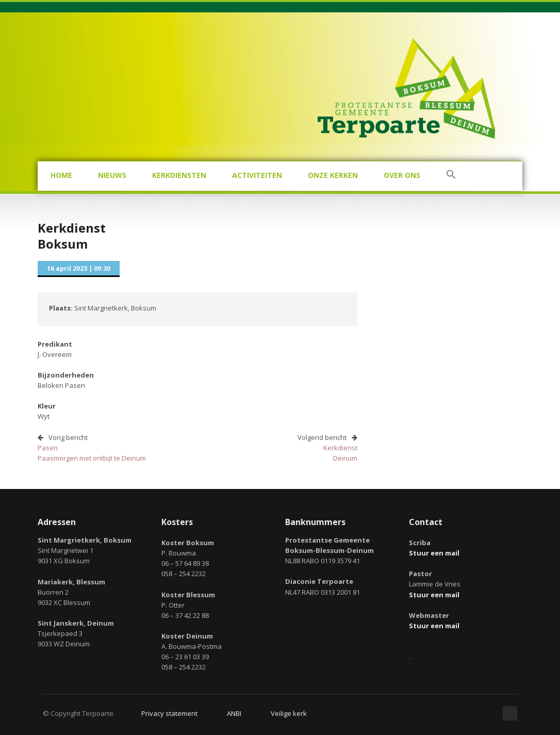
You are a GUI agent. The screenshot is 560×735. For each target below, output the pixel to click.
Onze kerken (333, 175)
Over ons (402, 175)
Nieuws (112, 175)
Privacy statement (169, 713)
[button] (451, 176)
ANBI (234, 713)
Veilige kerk (289, 713)
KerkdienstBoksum (72, 236)
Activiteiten (257, 175)
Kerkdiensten (179, 175)
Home (61, 175)
